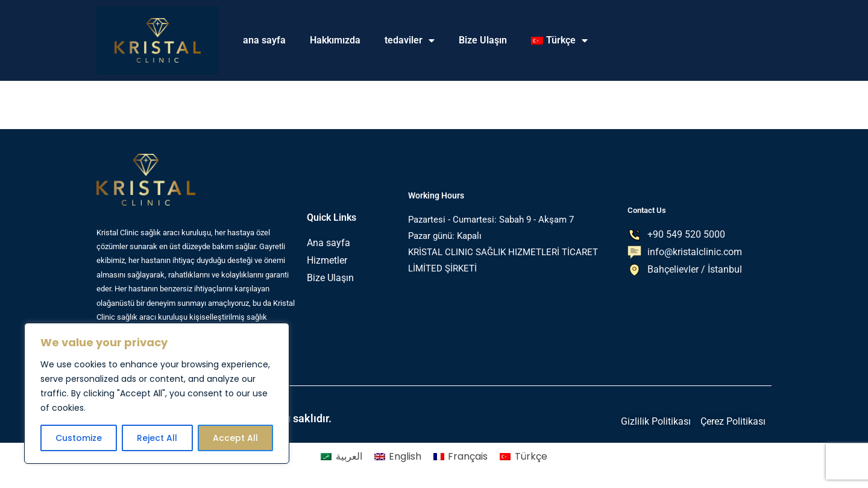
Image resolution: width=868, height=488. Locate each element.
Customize (79, 438)
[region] (157, 393)
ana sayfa (264, 40)
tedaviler (410, 40)
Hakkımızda (335, 40)
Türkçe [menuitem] (531, 456)
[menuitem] (559, 40)
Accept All (235, 438)
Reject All (157, 438)
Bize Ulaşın (483, 40)
